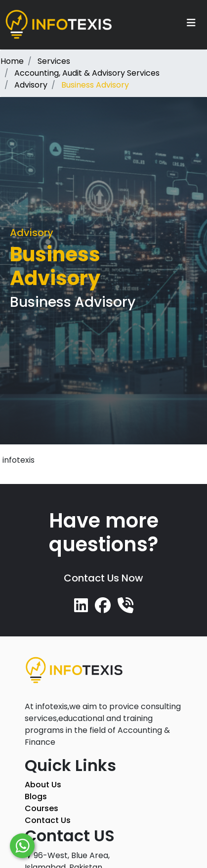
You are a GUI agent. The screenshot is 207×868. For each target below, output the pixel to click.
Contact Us (48, 820)
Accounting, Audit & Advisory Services (87, 73)
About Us (43, 785)
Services (54, 61)
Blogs (36, 796)
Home (12, 61)
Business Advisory (95, 85)
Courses (41, 808)
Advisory (31, 85)
